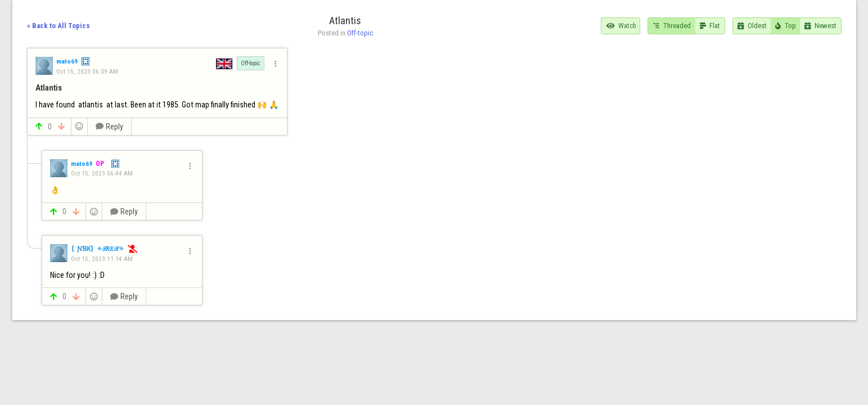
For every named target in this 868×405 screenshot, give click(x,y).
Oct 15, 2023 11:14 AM (102, 259)
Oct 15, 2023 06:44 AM (102, 173)
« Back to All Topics (59, 26)
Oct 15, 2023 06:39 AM (87, 71)
